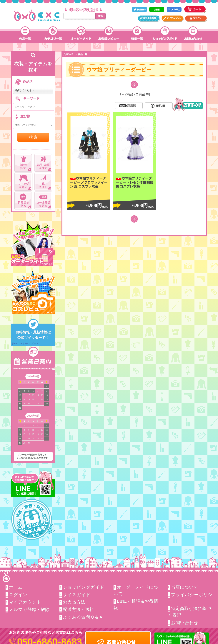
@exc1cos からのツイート (25, 343)
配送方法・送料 (78, 609)
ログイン (18, 595)
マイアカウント (25, 602)
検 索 (33, 137)
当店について (185, 587)
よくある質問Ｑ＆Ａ (83, 617)
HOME (68, 54)
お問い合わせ (185, 623)
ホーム (16, 587)
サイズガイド (77, 595)
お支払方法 (74, 602)
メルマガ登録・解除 (29, 609)
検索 (100, 16)
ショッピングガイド (84, 587)
